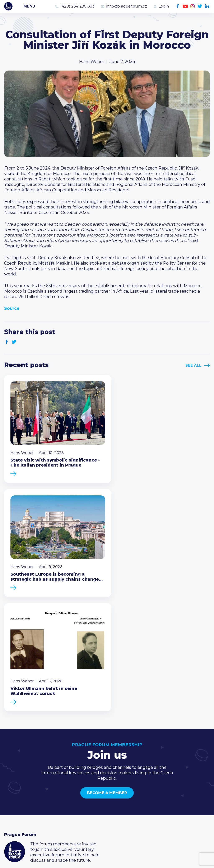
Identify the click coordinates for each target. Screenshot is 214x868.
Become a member (107, 669)
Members (14, 797)
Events (11, 790)
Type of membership (96, 790)
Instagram (193, 6)
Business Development (28, 804)
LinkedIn (207, 6)
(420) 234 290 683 (77, 6)
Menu (29, 6)
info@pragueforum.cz (127, 6)
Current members (93, 783)
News (10, 783)
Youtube (185, 6)
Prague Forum (8, 6)
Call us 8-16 (155, 783)
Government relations (27, 810)
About (11, 817)
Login (164, 6)
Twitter (200, 6)
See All (193, 365)
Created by (107, 860)
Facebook (178, 6)
